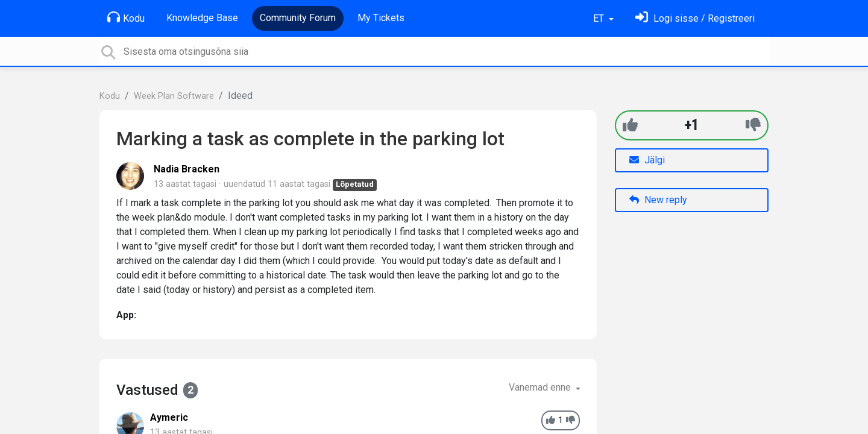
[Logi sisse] (695, 18)
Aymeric (169, 417)
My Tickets (381, 18)
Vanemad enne (541, 387)
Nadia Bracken (187, 169)
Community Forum (298, 18)
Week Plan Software (174, 96)
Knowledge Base (202, 18)
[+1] (630, 125)
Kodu (126, 17)
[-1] (753, 125)
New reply (658, 200)
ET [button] (600, 18)
